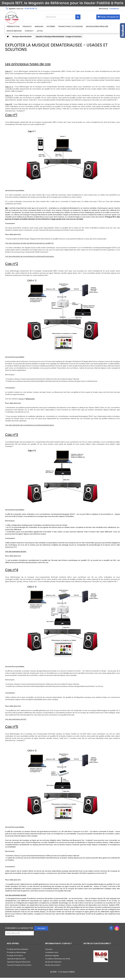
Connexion (114, 9)
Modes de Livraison (53, 965)
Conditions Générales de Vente (58, 959)
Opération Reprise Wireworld (19, 962)
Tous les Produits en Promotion (19, 965)
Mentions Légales (52, 956)
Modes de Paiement (53, 962)
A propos (49, 949)
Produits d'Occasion (15, 956)
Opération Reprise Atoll (16, 959)
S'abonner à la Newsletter (19, 928)
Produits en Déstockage (16, 952)
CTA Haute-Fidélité (67, 972)
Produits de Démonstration (18, 949)
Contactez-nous (52, 952)
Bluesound (30, 399)
